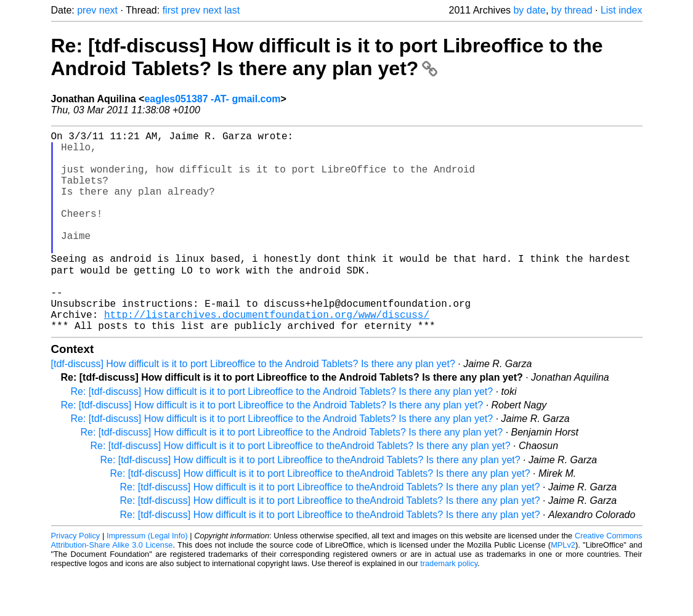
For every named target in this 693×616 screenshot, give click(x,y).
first (171, 10)
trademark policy (449, 606)
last (232, 10)
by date (529, 10)
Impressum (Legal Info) (147, 579)
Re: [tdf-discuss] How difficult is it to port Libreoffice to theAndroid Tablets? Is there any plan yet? (301, 489)
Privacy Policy (76, 579)
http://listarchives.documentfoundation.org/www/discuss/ (267, 355)
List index (622, 10)
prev (87, 10)
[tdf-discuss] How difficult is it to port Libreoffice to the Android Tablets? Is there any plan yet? (253, 407)
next (108, 10)
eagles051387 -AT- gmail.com (212, 99)
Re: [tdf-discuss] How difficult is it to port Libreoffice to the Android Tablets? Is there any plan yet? (327, 57)
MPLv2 (563, 588)
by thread (572, 10)
